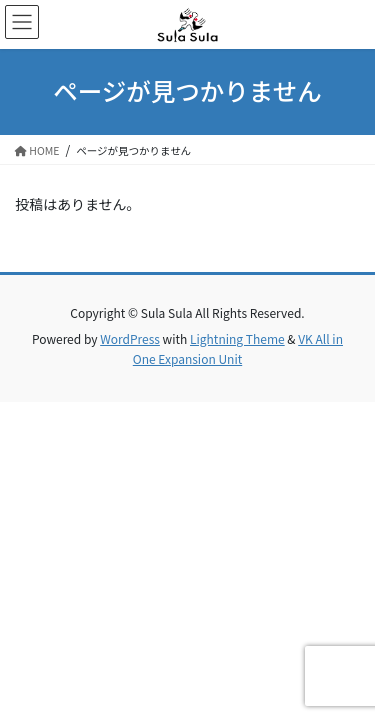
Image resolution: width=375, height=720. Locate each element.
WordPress (130, 338)
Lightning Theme (237, 338)
